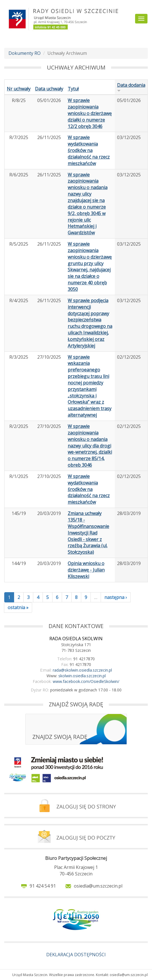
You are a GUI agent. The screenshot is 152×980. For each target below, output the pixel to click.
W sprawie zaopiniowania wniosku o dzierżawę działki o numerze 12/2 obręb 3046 (90, 113)
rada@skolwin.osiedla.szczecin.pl (82, 670)
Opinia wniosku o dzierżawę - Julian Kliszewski (86, 570)
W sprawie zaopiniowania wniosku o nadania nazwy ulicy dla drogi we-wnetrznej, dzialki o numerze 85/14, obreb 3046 (90, 446)
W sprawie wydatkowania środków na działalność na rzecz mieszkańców (89, 150)
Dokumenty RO (25, 53)
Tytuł (73, 89)
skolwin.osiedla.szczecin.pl (82, 676)
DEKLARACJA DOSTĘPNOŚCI (76, 955)
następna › (116, 597)
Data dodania (131, 87)
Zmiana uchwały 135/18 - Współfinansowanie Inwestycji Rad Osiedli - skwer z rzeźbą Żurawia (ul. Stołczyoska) (88, 533)
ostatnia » (18, 607)
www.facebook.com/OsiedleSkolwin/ (86, 681)
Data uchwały (49, 89)
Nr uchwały (19, 89)
